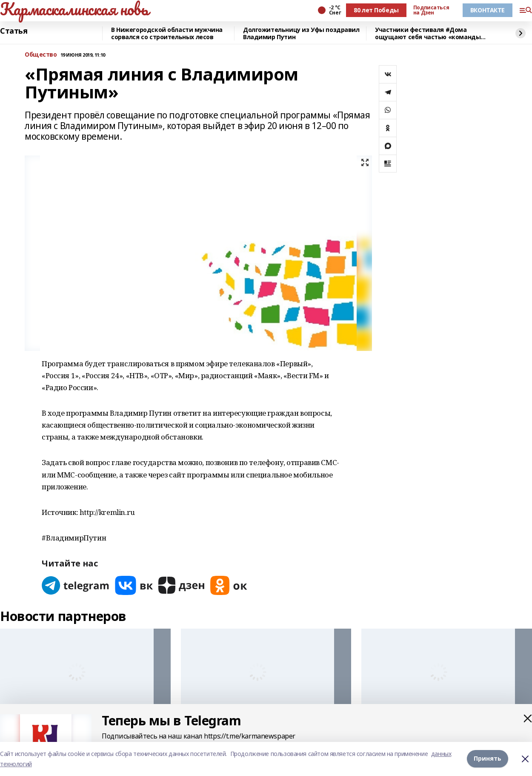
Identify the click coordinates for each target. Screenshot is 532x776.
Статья (14, 31)
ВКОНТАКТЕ (488, 10)
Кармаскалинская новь (74, 9)
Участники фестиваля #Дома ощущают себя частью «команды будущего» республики (428, 33)
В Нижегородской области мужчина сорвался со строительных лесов (167, 33)
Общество (41, 55)
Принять (488, 759)
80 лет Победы (376, 10)
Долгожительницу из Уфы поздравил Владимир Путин (301, 33)
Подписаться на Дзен (431, 10)
